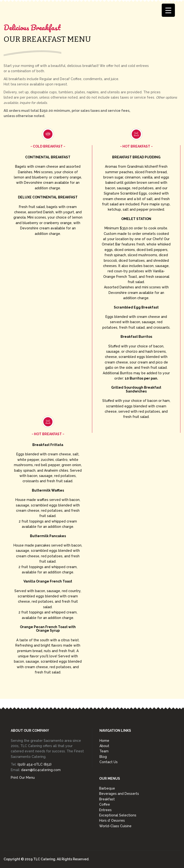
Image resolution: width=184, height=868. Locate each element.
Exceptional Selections (118, 815)
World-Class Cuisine (115, 826)
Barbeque (107, 788)
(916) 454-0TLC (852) (34, 764)
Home (104, 741)
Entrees (105, 810)
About (104, 746)
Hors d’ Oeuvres (112, 820)
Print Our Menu (23, 778)
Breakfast (107, 799)
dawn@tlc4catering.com (41, 770)
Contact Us (109, 762)
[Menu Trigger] (168, 10)
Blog (103, 757)
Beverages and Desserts (119, 794)
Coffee (105, 804)
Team (104, 751)
